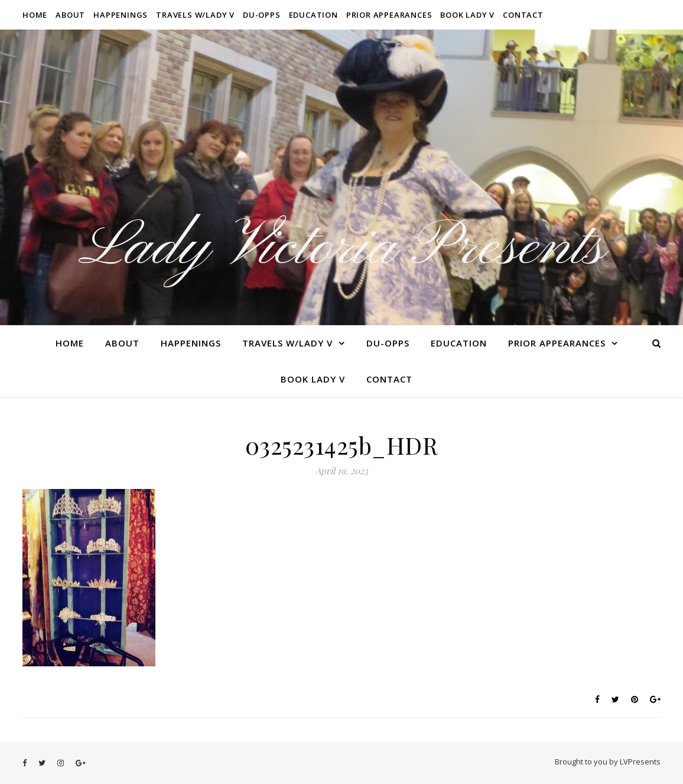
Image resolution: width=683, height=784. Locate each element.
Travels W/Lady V (195, 15)
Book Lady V (467, 15)
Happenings (121, 15)
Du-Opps (262, 15)
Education (313, 15)
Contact (523, 15)
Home (35, 15)
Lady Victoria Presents (342, 248)
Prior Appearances (389, 15)
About (70, 15)
